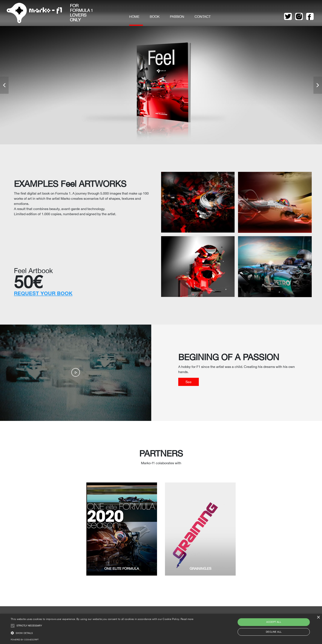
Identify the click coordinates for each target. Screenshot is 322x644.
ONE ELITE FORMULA (122, 568)
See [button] (189, 382)
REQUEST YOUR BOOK (43, 293)
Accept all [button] (274, 622)
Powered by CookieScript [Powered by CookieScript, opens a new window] (25, 640)
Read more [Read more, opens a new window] (187, 619)
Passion (177, 17)
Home (134, 17)
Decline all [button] (274, 632)
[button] (4, 85)
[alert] (161, 629)
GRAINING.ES (200, 568)
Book (155, 17)
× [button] (318, 618)
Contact (203, 17)
